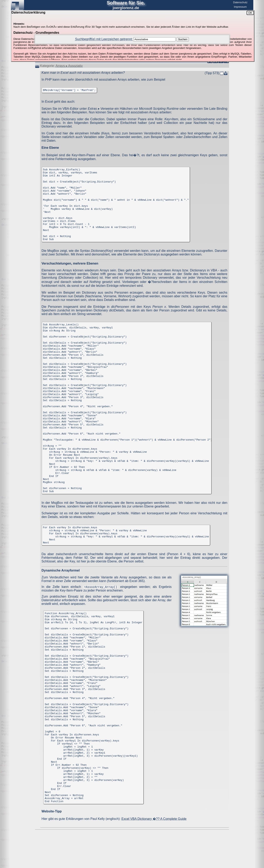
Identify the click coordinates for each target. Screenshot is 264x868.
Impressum (240, 7)
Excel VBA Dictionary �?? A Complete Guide (154, 819)
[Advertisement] (132, 842)
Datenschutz (240, 2)
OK (250, 13)
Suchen (183, 39)
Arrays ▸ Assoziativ (69, 66)
